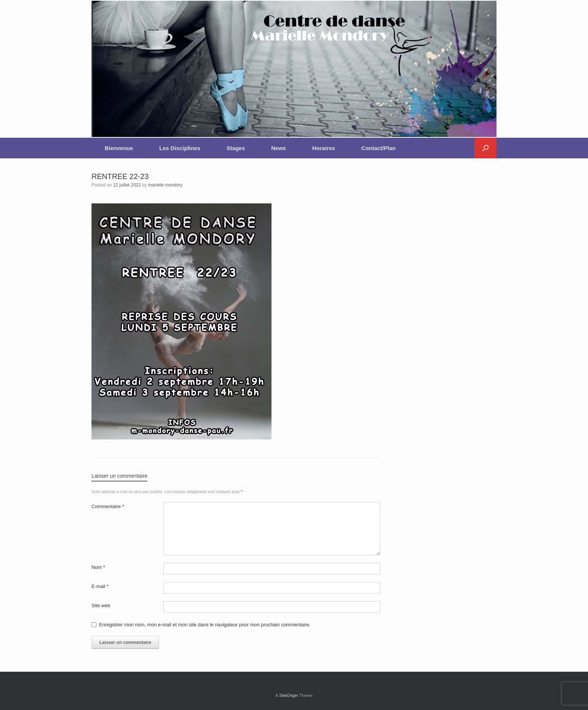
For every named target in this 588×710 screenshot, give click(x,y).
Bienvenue (119, 148)
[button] (485, 148)
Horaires (323, 148)
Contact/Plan (378, 148)
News (278, 148)
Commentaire (108, 506)
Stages (236, 148)
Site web (101, 605)
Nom (98, 567)
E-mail (100, 586)
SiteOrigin (289, 695)
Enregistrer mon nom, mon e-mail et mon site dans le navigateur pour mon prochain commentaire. (205, 625)
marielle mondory (165, 185)
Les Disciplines (180, 148)
